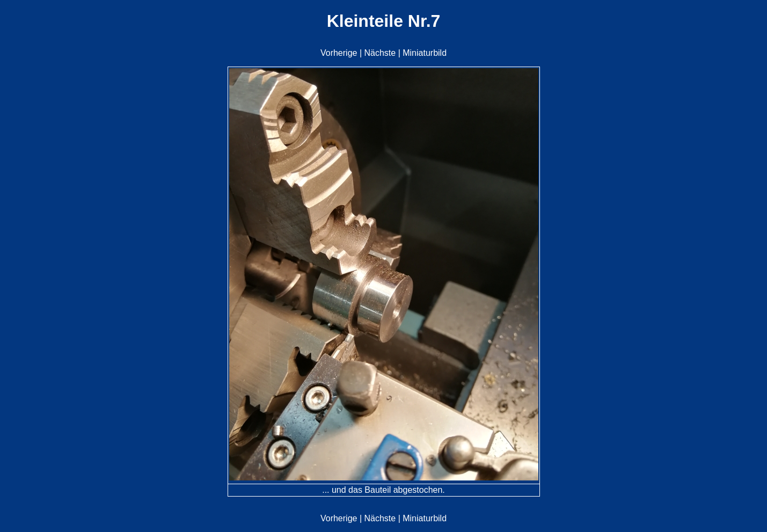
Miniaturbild (425, 53)
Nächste (380, 53)
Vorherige (339, 53)
